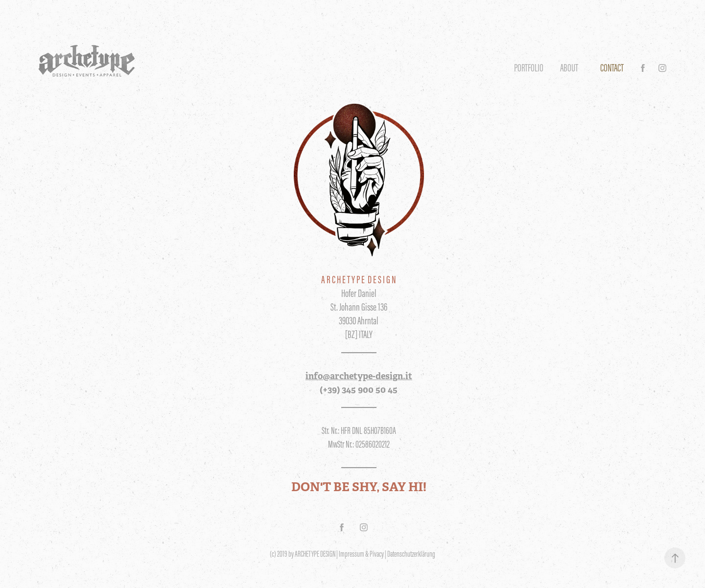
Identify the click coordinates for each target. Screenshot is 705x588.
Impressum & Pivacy (361, 554)
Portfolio (529, 68)
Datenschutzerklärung (411, 554)
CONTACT (612, 68)
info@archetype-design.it (359, 376)
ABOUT (569, 68)
